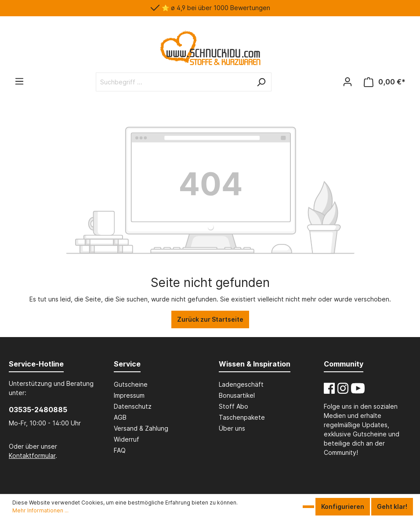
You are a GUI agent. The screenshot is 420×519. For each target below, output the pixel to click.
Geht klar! (392, 506)
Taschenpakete (242, 417)
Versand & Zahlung (141, 428)
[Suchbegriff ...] (174, 82)
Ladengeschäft (241, 384)
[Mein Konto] (348, 82)
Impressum (129, 395)
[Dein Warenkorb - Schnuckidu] (385, 82)
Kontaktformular (32, 455)
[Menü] (19, 81)
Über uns (232, 428)
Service (127, 364)
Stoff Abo (234, 406)
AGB (120, 417)
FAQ (120, 450)
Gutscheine (131, 384)
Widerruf (127, 439)
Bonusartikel (237, 395)
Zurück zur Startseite (210, 319)
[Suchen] (261, 82)
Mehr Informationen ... (40, 510)
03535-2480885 (38, 410)
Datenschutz (133, 406)
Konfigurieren (343, 506)
